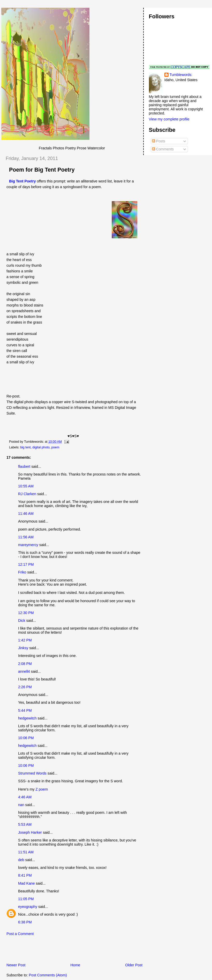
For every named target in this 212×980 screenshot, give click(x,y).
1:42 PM (25, 640)
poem (55, 447)
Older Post (134, 965)
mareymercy (28, 545)
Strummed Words (32, 773)
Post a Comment (20, 934)
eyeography (28, 907)
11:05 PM (26, 899)
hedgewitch (27, 718)
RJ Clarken (27, 494)
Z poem (42, 789)
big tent (25, 447)
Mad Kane (26, 883)
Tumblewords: (181, 75)
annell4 (24, 671)
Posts (159, 141)
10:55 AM (26, 486)
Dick (22, 621)
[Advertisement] (62, 951)
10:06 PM (26, 738)
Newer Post (16, 965)
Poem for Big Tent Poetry (42, 170)
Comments (163, 149)
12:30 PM (26, 613)
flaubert (24, 466)
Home (75, 965)
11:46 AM (26, 514)
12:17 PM (26, 564)
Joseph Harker (30, 832)
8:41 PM (25, 875)
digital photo (41, 447)
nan (21, 805)
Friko (22, 572)
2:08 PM (25, 664)
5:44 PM (25, 710)
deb (21, 860)
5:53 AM (25, 824)
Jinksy (23, 648)
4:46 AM (25, 797)
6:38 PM (25, 922)
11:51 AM (26, 852)
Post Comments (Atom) (48, 975)
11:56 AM (26, 537)
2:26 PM (25, 687)
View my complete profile (169, 119)
